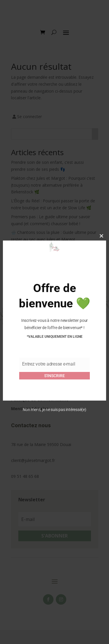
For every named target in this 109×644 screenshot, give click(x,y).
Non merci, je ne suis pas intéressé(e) (54, 410)
